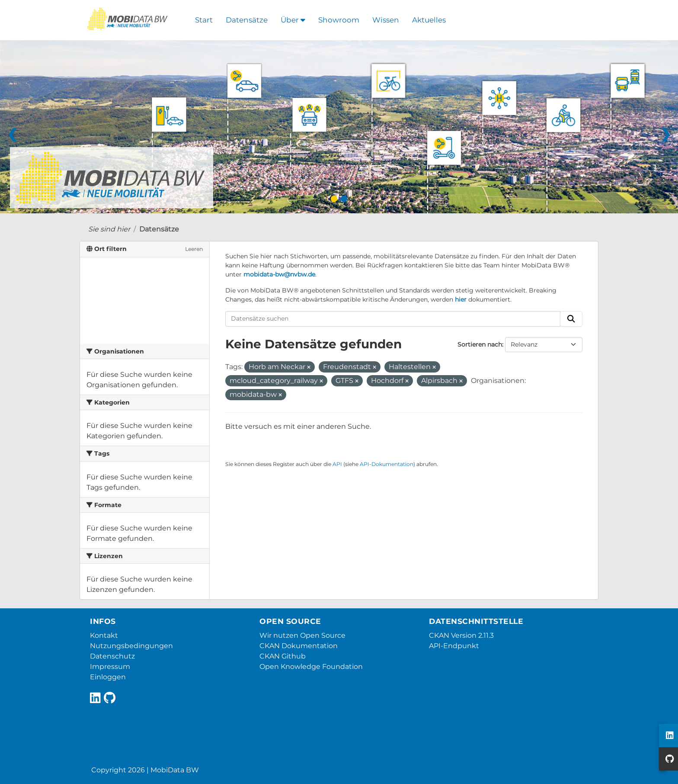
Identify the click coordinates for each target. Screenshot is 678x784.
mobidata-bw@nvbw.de (279, 274)
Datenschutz (112, 656)
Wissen (386, 20)
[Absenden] (571, 319)
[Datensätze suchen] (393, 319)
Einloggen (108, 677)
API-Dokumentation (387, 464)
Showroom (339, 20)
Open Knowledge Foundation (311, 667)
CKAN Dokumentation (299, 646)
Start (204, 20)
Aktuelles (429, 20)
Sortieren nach (480, 344)
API (337, 464)
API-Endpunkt (454, 646)
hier (461, 299)
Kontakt (104, 635)
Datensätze (247, 20)
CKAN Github (283, 656)
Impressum (110, 667)
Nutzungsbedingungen (131, 646)
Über (293, 20)
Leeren (194, 249)
